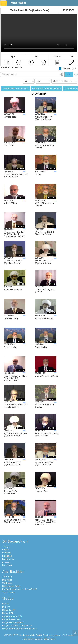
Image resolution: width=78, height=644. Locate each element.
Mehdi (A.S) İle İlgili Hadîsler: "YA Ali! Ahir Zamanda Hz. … (45, 522)
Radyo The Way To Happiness (17, 626)
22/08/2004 (40, 200)
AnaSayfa (7, 577)
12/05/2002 (40, 344)
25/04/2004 (40, 143)
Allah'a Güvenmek (13, 290)
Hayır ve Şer (41, 491)
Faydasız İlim (10, 117)
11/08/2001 (39, 229)
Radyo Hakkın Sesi (12, 619)
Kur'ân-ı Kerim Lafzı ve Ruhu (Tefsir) (20, 589)
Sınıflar (38, 174)
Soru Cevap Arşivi (11, 586)
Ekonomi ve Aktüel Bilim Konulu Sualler (16, 176)
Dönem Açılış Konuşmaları (16, 89)
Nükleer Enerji (11, 318)
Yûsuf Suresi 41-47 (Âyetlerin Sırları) (44, 118)
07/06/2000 (40, 488)
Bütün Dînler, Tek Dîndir (47, 376)
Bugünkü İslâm (42, 347)
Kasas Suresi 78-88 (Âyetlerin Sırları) (45, 463)
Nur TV (6, 604)
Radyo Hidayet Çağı (12, 616)
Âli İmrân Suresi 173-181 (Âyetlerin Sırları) (15, 435)
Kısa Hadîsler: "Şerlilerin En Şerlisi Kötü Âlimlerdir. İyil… (16, 378)
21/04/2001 (39, 258)
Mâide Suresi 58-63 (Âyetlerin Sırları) (45, 262)
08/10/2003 (40, 460)
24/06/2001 (9, 200)
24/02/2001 (40, 431)
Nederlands (8, 559)
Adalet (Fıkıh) (10, 203)
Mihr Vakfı (18, 3)
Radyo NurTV (9, 610)
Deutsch (6, 553)
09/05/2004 (9, 229)
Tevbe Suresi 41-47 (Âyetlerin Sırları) (14, 262)
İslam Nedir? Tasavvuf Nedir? (46, 89)
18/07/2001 (9, 460)
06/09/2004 (40, 517)
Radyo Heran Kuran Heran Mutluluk (20, 629)
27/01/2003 (40, 287)
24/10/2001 (9, 258)
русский (6, 562)
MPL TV (6, 607)
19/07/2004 (9, 373)
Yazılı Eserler (9, 592)
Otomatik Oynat (69, 69)
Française (7, 556)
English (6, 550)
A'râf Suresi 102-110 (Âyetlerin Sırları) (44, 233)
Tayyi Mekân (10, 347)
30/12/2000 (9, 114)
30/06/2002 (9, 143)
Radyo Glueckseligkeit (13, 623)
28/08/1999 (9, 488)
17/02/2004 (9, 316)
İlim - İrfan (9, 146)
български (7, 565)
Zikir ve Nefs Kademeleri (10, 492)
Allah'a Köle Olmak (44, 318)
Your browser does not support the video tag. (39, 33)
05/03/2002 (40, 114)
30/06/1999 (9, 287)
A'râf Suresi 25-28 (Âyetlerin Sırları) (13, 463)
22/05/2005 (40, 402)
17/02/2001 (8, 402)
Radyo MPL (8, 613)
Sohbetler (7, 583)
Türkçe (6, 547)
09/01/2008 (40, 373)
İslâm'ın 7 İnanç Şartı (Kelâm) (45, 291)
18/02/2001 (9, 431)
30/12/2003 (40, 172)
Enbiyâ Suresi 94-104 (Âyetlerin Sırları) (15, 521)
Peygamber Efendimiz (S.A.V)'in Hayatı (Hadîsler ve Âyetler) (15, 234)
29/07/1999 (40, 316)
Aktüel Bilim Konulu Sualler (44, 147)
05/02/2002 (9, 344)
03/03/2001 (9, 172)
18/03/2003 (9, 517)
